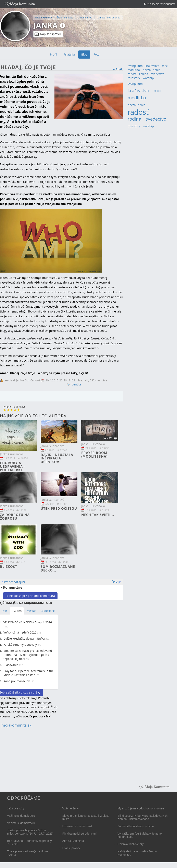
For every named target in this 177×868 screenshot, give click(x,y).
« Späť (118, 69)
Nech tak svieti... (98, 515)
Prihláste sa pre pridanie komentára (30, 596)
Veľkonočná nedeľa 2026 (20, 632)
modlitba (134, 70)
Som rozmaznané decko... (58, 568)
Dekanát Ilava (85, 18)
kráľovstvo (152, 66)
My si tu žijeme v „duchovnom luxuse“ (141, 808)
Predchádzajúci (15, 582)
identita (76, 384)
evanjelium (135, 66)
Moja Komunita (43, 18)
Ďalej (115, 582)
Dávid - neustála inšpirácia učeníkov (57, 458)
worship (148, 78)
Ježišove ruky (16, 808)
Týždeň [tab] (17, 611)
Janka (46, 25)
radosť (132, 74)
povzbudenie (151, 70)
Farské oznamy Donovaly (20, 645)
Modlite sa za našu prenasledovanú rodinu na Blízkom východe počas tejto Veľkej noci (28, 655)
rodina (144, 74)
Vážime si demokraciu (21, 816)
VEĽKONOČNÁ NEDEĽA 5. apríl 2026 (28, 622)
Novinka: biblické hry (130, 844)
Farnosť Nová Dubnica (109, 18)
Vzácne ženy (71, 808)
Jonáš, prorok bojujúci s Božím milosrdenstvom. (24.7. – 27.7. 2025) (30, 832)
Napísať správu (48, 34)
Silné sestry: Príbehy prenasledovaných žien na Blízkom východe (142, 817)
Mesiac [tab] (31, 611)
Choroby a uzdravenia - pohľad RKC (12, 466)
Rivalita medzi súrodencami (80, 834)
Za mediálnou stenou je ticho (136, 826)
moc (165, 66)
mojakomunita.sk (16, 725)
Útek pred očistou (59, 508)
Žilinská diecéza (65, 18)
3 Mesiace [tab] (48, 611)
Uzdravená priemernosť (77, 826)
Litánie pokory (71, 848)
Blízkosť (9, 567)
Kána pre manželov (17, 681)
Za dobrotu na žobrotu (15, 517)
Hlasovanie (11, 665)
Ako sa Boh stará (73, 841)
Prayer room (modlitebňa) (94, 455)
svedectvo (158, 74)
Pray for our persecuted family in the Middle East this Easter (29, 673)
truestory (134, 78)
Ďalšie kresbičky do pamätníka (24, 638)
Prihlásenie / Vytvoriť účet (159, 4)
